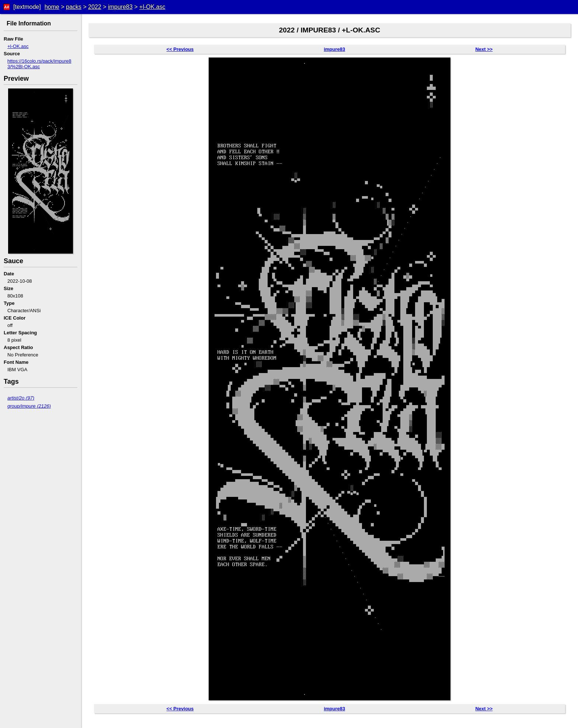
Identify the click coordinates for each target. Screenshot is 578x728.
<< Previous (180, 49)
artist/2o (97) (21, 398)
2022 (95, 7)
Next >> (484, 49)
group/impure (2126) (29, 406)
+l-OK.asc (152, 7)
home (52, 7)
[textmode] (27, 7)
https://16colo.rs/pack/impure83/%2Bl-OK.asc (39, 64)
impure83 (120, 7)
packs (74, 7)
